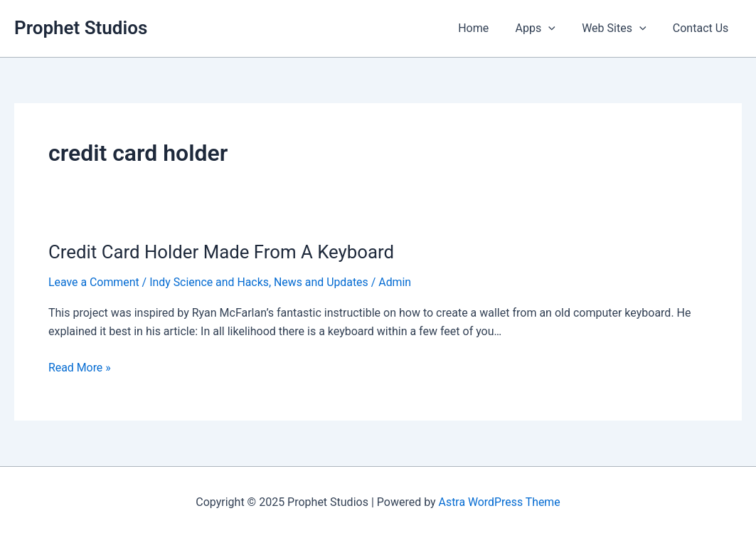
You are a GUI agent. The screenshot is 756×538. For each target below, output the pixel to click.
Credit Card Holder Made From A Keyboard (223, 252)
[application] (558, 28)
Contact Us (702, 28)
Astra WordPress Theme (499, 502)
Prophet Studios (81, 28)
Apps (545, 28)
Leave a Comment (94, 282)
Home (487, 28)
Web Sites (619, 28)
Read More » (80, 368)
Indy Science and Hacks (210, 282)
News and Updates (323, 282)
